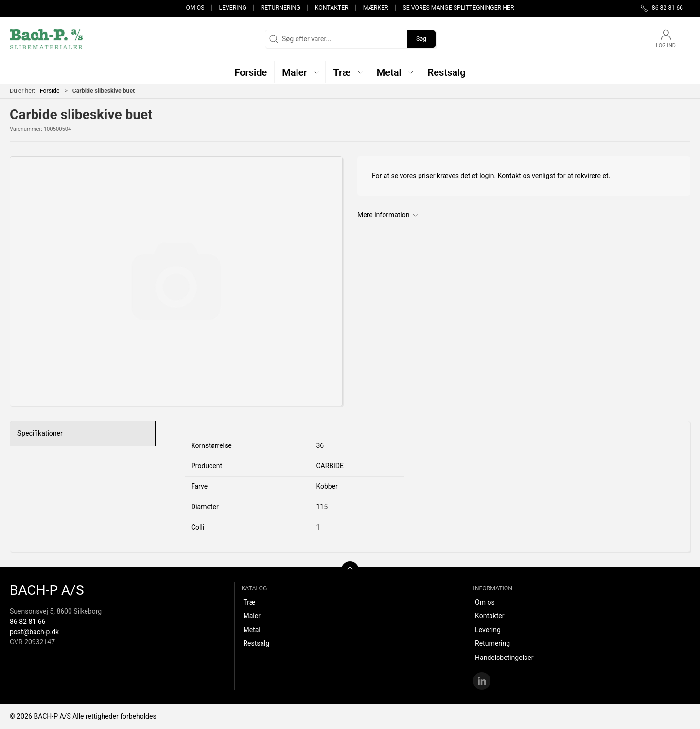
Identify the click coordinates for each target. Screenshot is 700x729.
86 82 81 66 (27, 622)
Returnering (281, 8)
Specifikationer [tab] (40, 433)
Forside (50, 91)
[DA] (46, 39)
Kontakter (332, 8)
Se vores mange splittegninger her (459, 8)
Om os (195, 8)
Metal (252, 630)
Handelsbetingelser (504, 658)
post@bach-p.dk (34, 632)
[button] (300, 72)
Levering (232, 8)
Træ (249, 602)
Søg (421, 39)
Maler (252, 616)
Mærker (376, 8)
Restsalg (256, 643)
